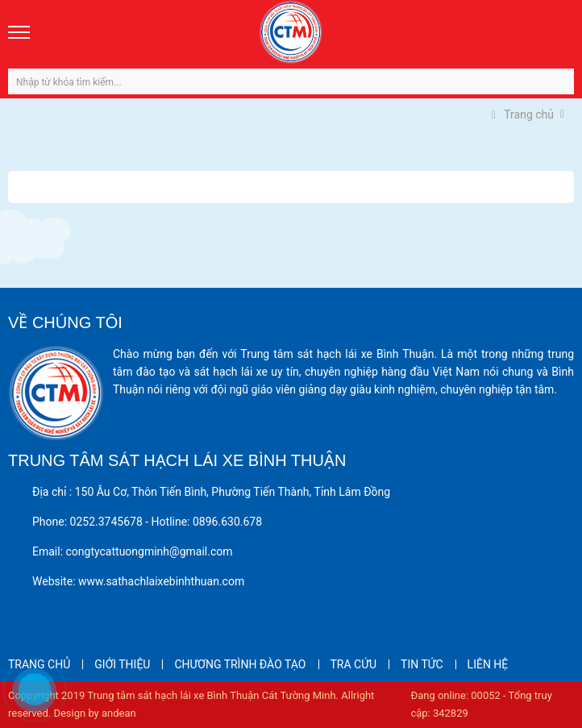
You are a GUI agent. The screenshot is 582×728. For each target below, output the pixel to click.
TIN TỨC (422, 664)
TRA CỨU (354, 664)
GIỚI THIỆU (122, 664)
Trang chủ (523, 114)
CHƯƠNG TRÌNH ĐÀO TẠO (240, 664)
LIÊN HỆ (488, 664)
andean (119, 713)
